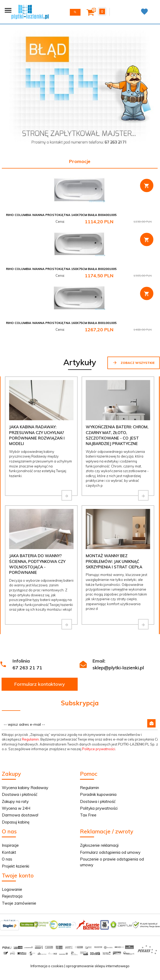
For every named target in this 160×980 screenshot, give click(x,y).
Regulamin (30, 739)
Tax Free (88, 815)
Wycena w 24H (16, 808)
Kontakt (9, 852)
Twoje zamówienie (19, 903)
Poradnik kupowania (98, 794)
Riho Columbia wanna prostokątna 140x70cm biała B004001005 (61, 215)
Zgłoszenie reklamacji (99, 845)
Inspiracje (10, 845)
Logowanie (12, 889)
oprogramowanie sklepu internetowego (98, 966)
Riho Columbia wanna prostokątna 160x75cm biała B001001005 (61, 323)
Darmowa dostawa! (20, 815)
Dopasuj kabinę (16, 822)
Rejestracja (12, 896)
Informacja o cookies (47, 966)
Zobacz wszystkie (134, 363)
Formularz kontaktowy (40, 684)
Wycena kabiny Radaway (25, 788)
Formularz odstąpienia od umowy (110, 852)
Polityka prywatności (99, 808)
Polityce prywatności (99, 749)
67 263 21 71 (27, 668)
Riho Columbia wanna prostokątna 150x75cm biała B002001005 (61, 269)
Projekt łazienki (16, 866)
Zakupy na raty (15, 801)
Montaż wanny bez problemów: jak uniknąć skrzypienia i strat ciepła (114, 561)
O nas (7, 859)
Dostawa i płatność (20, 794)
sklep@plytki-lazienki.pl (118, 668)
